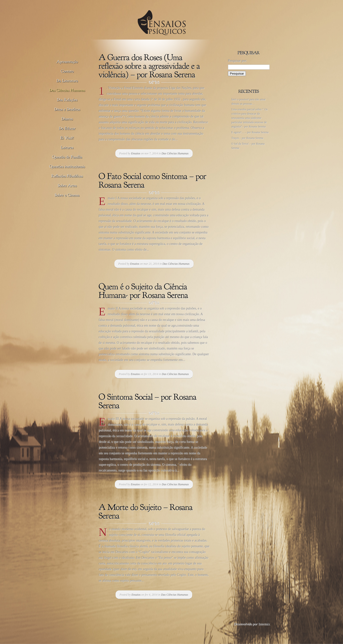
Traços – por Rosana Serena (247, 138)
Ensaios (136, 153)
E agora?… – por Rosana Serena (250, 132)
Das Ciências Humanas (175, 153)
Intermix (264, 624)
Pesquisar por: (237, 61)
